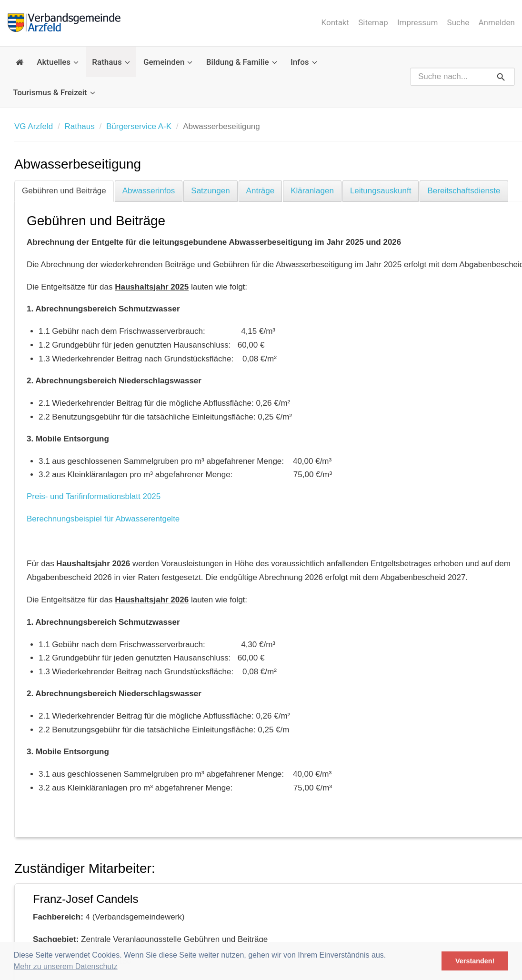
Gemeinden (168, 62)
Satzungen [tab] (210, 191)
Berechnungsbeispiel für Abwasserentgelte (103, 519)
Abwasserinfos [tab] (149, 191)
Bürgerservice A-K (139, 126)
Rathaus (111, 62)
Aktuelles (58, 62)
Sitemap (373, 22)
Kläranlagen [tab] (312, 191)
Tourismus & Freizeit (54, 92)
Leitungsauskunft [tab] (381, 191)
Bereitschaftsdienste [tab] (464, 191)
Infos (304, 62)
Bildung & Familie (242, 62)
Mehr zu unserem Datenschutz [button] (66, 966)
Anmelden (497, 22)
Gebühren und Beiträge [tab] (64, 191)
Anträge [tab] (261, 191)
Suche (458, 22)
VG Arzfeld (34, 126)
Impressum (418, 22)
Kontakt (335, 22)
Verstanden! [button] (475, 961)
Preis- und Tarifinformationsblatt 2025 (94, 496)
